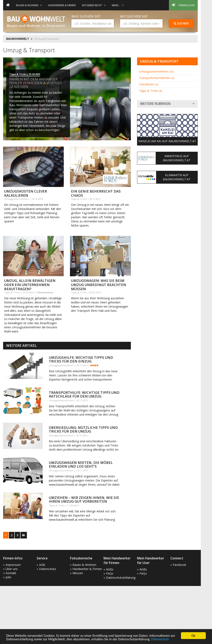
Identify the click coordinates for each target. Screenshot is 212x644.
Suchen (181, 23)
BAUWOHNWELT (18, 39)
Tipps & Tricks (151, 91)
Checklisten (149, 84)
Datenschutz (160, 639)
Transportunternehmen (157, 78)
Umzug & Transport (159, 61)
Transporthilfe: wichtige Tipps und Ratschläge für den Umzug (84, 394)
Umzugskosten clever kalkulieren (26, 193)
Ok (193, 636)
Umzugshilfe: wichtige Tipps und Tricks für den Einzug (81, 359)
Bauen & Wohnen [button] (29, 5)
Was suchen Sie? (86, 16)
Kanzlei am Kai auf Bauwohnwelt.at (167, 141)
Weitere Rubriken (167, 104)
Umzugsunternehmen (156, 71)
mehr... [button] (118, 5)
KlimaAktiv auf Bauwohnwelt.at (177, 177)
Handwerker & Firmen (62, 5)
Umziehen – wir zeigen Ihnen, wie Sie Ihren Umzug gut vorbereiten (84, 499)
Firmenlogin (183, 5)
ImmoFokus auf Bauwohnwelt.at (177, 158)
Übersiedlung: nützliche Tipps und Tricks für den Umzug (83, 429)
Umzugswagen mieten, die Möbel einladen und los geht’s (81, 464)
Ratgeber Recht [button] (94, 5)
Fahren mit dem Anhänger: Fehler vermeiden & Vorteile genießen (36, 83)
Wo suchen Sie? (134, 16)
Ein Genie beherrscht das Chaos (96, 193)
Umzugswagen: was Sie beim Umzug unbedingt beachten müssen (99, 285)
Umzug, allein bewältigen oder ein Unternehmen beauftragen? (30, 285)
